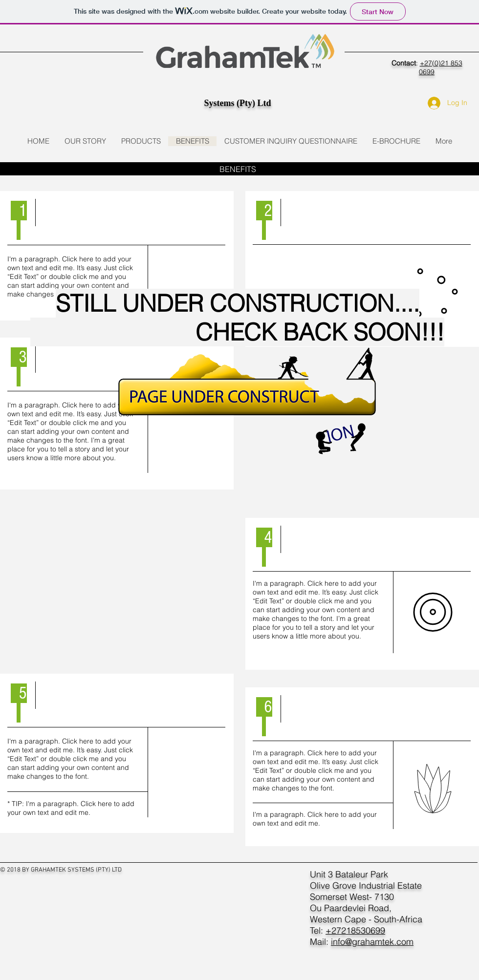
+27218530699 (355, 930)
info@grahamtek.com (372, 942)
